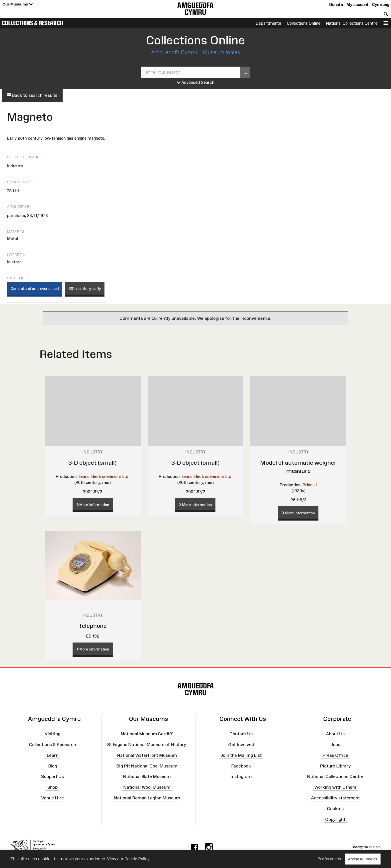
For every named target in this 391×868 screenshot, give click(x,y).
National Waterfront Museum (147, 755)
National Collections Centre (352, 23)
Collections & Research (32, 23)
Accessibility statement (335, 798)
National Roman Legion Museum (147, 798)
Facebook (241, 766)
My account (357, 4)
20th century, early (85, 288)
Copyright (335, 819)
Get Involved (241, 745)
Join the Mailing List (241, 755)
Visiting (52, 734)
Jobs (335, 745)
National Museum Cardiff (147, 734)
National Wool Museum (147, 787)
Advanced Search (196, 83)
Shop (52, 787)
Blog (53, 766)
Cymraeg (381, 4)
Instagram (241, 776)
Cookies (335, 809)
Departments (268, 23)
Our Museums (18, 4)
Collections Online (304, 23)
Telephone (93, 626)
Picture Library (335, 766)
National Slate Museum (147, 776)
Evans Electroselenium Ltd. (104, 476)
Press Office (335, 755)
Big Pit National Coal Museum (147, 766)
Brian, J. (310, 485)
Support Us (52, 776)
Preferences (329, 859)
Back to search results (32, 95)
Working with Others (335, 787)
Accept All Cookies (363, 859)
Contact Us (241, 734)
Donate (336, 4)
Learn (52, 755)
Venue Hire (52, 798)
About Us (335, 734)
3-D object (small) (93, 463)
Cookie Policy (137, 859)
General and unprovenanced (35, 288)
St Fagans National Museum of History (147, 745)
